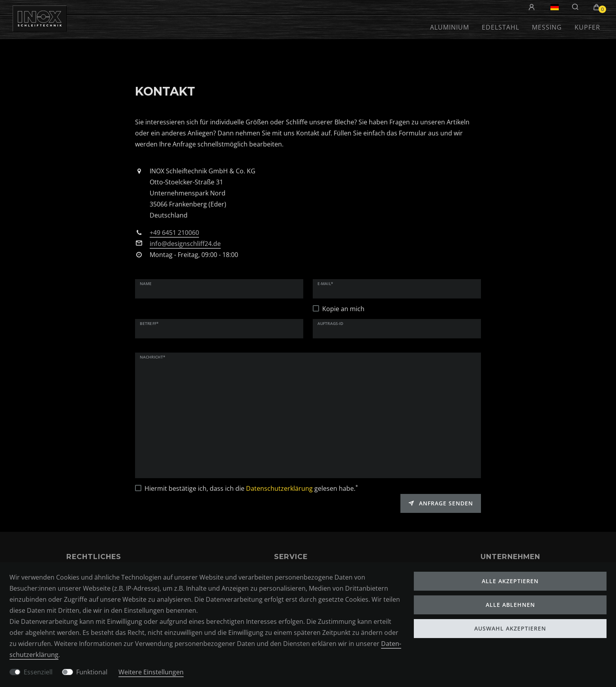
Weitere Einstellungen (151, 672)
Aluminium (450, 27)
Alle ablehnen (510, 605)
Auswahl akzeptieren (510, 628)
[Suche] (576, 7)
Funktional (92, 672)
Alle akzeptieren (510, 581)
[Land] (555, 7)
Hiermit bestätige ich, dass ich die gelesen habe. (251, 488)
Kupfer (587, 27)
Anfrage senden (441, 503)
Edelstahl (500, 27)
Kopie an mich (343, 309)
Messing (547, 27)
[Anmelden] (533, 7)
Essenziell (38, 672)
